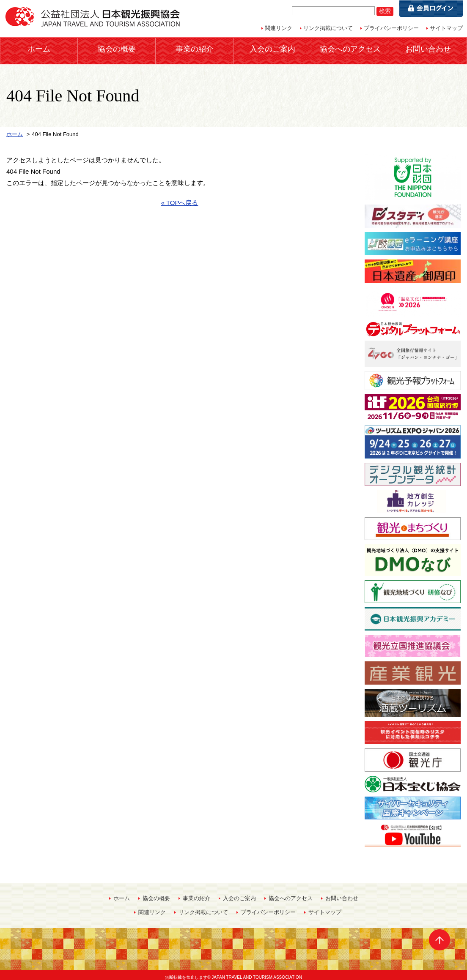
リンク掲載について (328, 28)
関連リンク (279, 28)
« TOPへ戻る (180, 198)
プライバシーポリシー (391, 28)
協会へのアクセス (350, 48)
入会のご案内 (272, 48)
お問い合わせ (428, 48)
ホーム (39, 48)
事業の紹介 (195, 48)
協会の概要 (117, 48)
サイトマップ (446, 28)
